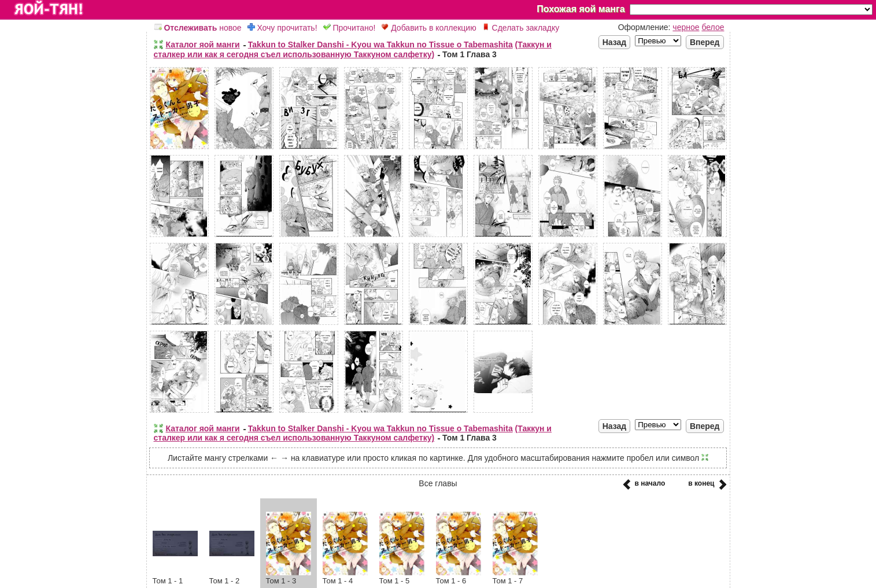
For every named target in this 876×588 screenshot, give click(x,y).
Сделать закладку (521, 28)
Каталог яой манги (203, 45)
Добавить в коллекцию (428, 28)
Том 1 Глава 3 (470, 54)
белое (713, 27)
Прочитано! (350, 28)
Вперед (705, 42)
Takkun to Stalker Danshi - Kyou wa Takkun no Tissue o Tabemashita (380, 45)
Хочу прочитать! (282, 28)
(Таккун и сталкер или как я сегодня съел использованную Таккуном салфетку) (353, 49)
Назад (615, 42)
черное (686, 27)
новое (198, 28)
